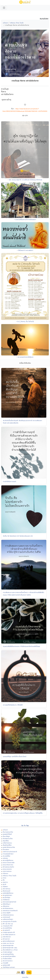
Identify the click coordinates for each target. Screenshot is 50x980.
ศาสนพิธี (5, 963)
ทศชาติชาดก (7, 937)
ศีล (4, 880)
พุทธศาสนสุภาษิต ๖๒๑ (10, 948)
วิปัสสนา (5, 887)
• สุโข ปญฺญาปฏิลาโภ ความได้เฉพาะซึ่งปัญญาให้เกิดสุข (25, 180)
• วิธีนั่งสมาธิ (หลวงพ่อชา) (25, 250)
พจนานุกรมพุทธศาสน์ (9, 902)
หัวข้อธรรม (6, 900)
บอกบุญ (5, 858)
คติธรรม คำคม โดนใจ (17, 23)
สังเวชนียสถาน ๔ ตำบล (10, 950)
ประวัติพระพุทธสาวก (9, 935)
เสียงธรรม (6, 906)
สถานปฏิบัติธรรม (8, 860)
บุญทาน (5, 882)
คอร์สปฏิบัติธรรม (8, 893)
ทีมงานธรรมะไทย (8, 832)
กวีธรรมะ (6, 873)
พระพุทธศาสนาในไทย (9, 956)
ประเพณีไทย (6, 856)
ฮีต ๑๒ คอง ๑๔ (8, 924)
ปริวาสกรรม (7, 889)
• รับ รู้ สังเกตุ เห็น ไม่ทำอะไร (25, 321)
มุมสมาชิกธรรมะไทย (9, 847)
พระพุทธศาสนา (7, 895)
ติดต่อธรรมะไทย (8, 838)
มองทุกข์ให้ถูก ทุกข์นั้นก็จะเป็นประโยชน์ (15, 756)
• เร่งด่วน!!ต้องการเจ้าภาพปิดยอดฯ (25, 219)
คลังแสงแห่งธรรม (8, 915)
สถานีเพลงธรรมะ (8, 908)
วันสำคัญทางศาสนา (9, 967)
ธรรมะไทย (25, 977)
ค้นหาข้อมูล (6, 836)
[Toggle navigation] (4, 8)
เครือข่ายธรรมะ (7, 843)
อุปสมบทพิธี (6, 965)
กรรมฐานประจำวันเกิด (10, 921)
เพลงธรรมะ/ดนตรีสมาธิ (10, 911)
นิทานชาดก (6, 939)
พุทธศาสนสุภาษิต (8, 945)
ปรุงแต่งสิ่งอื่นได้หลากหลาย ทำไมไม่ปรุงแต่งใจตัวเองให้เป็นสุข (21, 646)
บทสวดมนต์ (6, 917)
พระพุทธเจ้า (6, 930)
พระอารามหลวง (8, 961)
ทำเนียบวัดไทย (7, 959)
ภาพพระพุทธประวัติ (9, 932)
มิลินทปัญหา (7, 904)
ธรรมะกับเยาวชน (8, 865)
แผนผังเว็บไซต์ (7, 834)
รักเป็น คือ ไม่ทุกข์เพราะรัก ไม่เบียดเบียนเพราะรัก (18, 536)
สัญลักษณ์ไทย (7, 845)
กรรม (4, 878)
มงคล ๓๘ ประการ (8, 943)
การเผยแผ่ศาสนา (8, 854)
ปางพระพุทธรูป (7, 952)
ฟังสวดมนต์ (6, 891)
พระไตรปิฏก (6, 897)
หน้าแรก (5, 23)
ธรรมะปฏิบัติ (7, 913)
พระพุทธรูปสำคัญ (8, 954)
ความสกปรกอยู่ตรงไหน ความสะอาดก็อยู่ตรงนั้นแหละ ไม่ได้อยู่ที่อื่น (23, 813)
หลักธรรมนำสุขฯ (8, 919)
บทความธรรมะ (7, 871)
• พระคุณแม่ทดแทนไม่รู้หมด (25, 357)
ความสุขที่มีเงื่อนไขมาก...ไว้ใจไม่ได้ (13, 705)
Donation (6, 849)
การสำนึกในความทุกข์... (10, 481)
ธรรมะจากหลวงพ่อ (9, 862)
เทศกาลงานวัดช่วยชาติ (10, 852)
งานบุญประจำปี (8, 926)
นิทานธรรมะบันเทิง (8, 867)
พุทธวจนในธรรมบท (9, 941)
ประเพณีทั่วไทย (7, 928)
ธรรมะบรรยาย (7, 869)
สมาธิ (4, 884)
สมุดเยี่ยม (6, 841)
